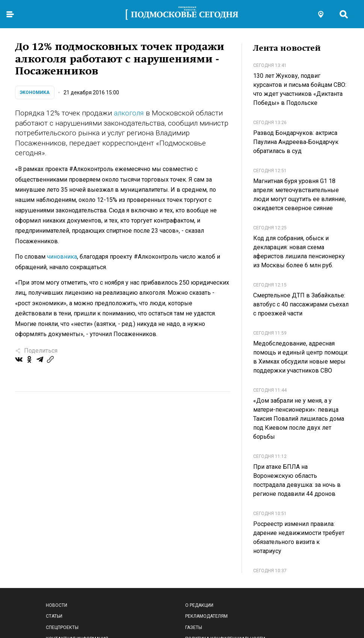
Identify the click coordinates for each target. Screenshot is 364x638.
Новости (57, 605)
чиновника (62, 257)
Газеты (194, 627)
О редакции (199, 605)
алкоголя (129, 113)
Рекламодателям (206, 616)
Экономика (35, 92)
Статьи (54, 616)
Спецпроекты (62, 627)
